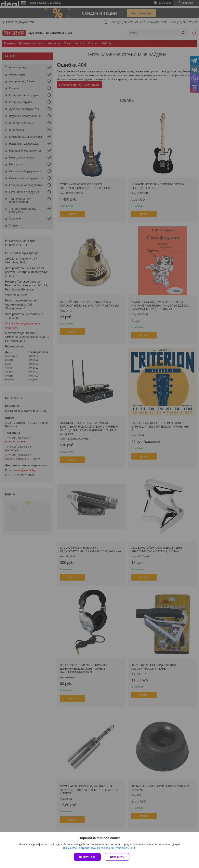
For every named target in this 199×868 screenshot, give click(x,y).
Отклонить (117, 857)
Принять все (87, 857)
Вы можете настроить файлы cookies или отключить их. (98, 848)
